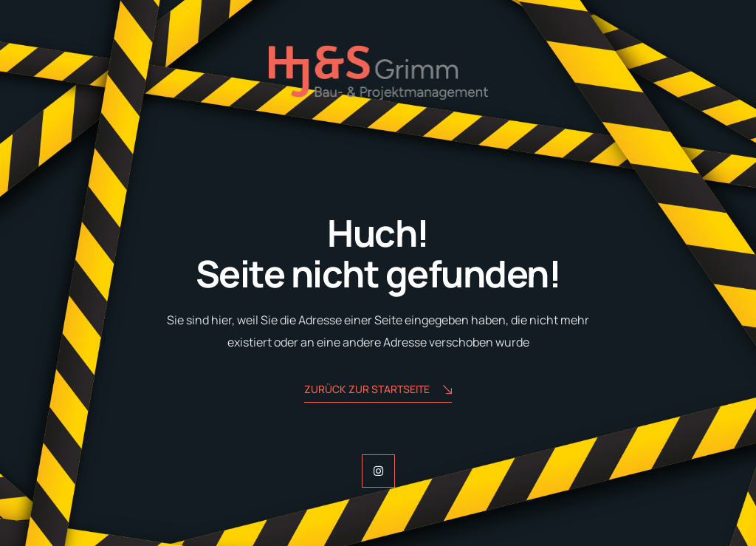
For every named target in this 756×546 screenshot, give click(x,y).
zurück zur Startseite (378, 390)
